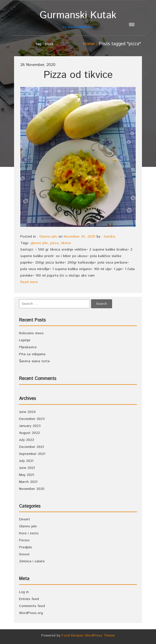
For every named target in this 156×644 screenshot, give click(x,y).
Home (89, 44)
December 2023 (32, 419)
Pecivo (24, 540)
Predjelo (26, 547)
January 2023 (30, 426)
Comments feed (32, 606)
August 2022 (29, 433)
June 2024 (27, 412)
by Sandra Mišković (78, 20)
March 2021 (28, 482)
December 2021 (31, 447)
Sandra (109, 237)
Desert (25, 519)
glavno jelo (39, 243)
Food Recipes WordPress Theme (88, 636)
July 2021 (26, 461)
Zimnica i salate (32, 561)
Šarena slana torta (34, 361)
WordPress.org (31, 613)
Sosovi (24, 554)
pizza (54, 243)
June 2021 (27, 468)
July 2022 (27, 440)
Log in (24, 592)
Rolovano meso (31, 333)
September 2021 (32, 454)
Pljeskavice (28, 347)
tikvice (66, 243)
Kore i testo (29, 533)
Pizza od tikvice (78, 75)
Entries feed (29, 599)
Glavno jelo (48, 237)
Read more (29, 282)
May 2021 (27, 475)
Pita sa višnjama (32, 354)
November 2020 (32, 489)
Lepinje (25, 340)
